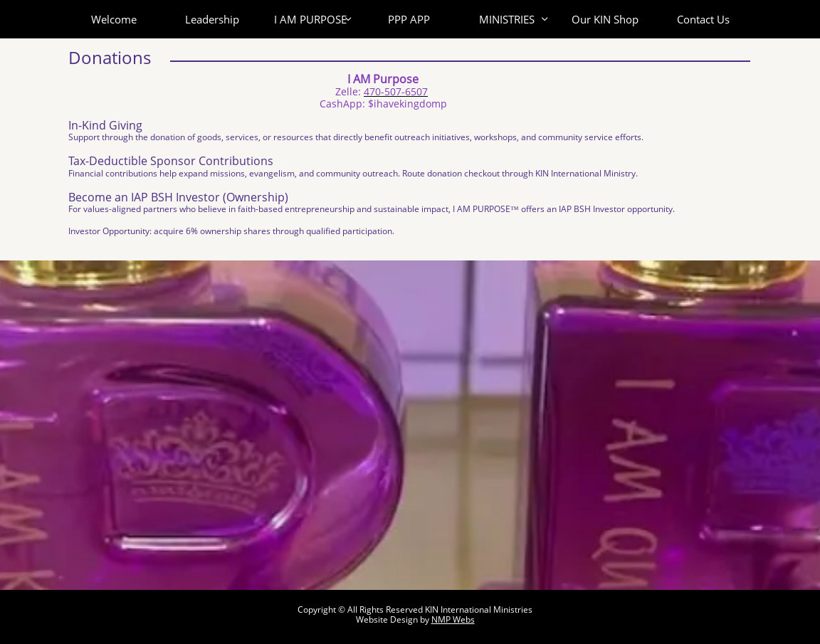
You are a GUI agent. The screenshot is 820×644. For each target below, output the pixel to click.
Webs (464, 619)
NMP (442, 619)
